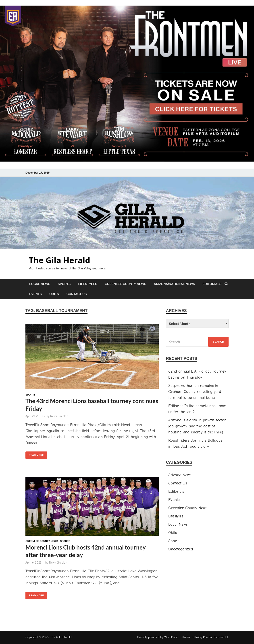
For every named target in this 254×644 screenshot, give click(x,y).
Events (35, 294)
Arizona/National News (174, 284)
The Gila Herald (59, 260)
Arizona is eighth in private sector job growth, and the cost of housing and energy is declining (197, 426)
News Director (59, 416)
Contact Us (77, 294)
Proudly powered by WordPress (158, 637)
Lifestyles (88, 284)
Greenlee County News (125, 284)
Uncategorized (181, 549)
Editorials (212, 284)
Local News (40, 284)
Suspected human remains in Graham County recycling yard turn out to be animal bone (195, 392)
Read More (35, 454)
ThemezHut (221, 637)
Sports (64, 284)
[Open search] (226, 284)
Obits (54, 294)
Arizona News (180, 475)
